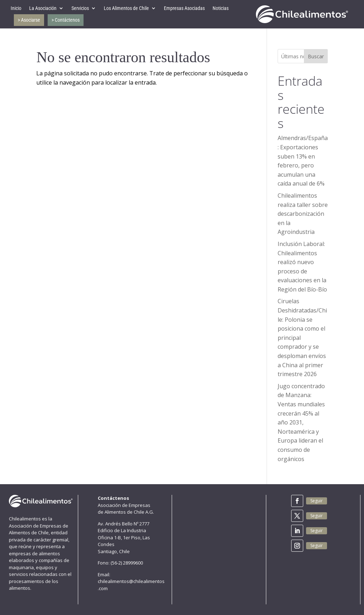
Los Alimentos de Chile (126, 8)
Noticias (221, 8)
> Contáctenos (66, 20)
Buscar (316, 56)
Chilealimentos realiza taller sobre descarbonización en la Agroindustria (303, 214)
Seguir (317, 501)
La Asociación (43, 8)
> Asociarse (29, 20)
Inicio (16, 8)
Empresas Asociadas (184, 8)
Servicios (80, 8)
